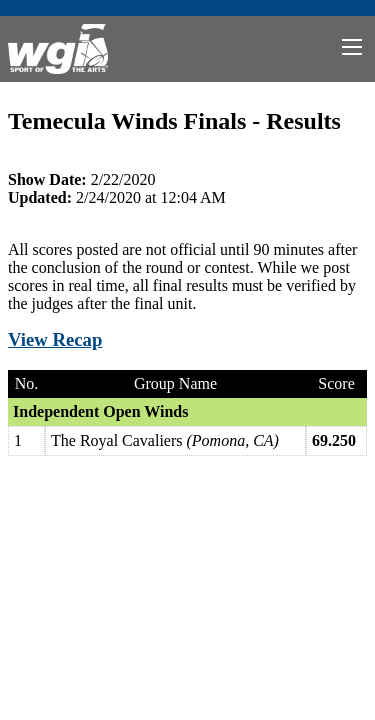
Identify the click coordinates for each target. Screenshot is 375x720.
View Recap (55, 339)
